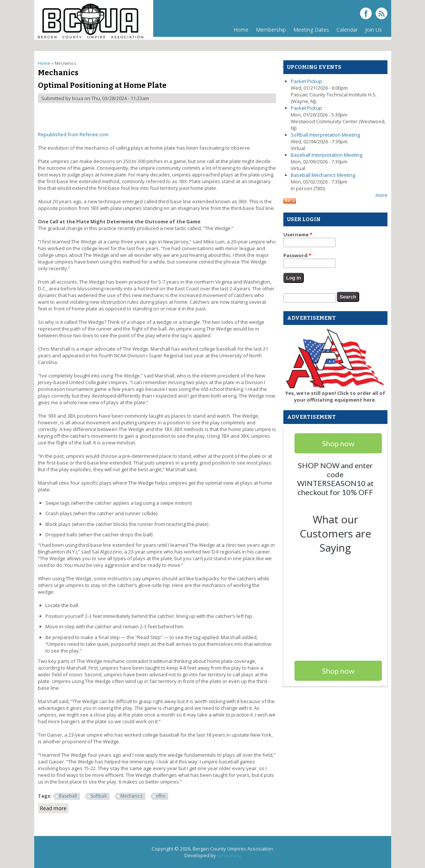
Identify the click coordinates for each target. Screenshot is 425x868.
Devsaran (228, 855)
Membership (269, 31)
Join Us (374, 30)
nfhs (161, 796)
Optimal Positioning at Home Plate (102, 85)
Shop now (338, 671)
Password (297, 255)
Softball (99, 796)
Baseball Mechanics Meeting (323, 175)
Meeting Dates (311, 30)
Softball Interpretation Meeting (325, 135)
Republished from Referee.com (73, 134)
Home (241, 30)
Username (298, 234)
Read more (54, 808)
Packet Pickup (306, 81)
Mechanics (131, 796)
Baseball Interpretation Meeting (326, 155)
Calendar (347, 30)
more (381, 195)
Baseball (68, 796)
